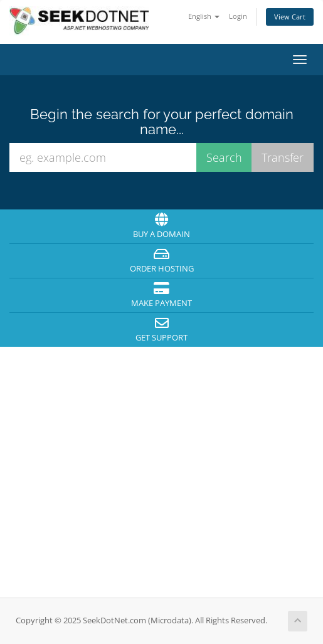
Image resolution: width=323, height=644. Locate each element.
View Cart (290, 17)
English (204, 16)
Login (238, 16)
